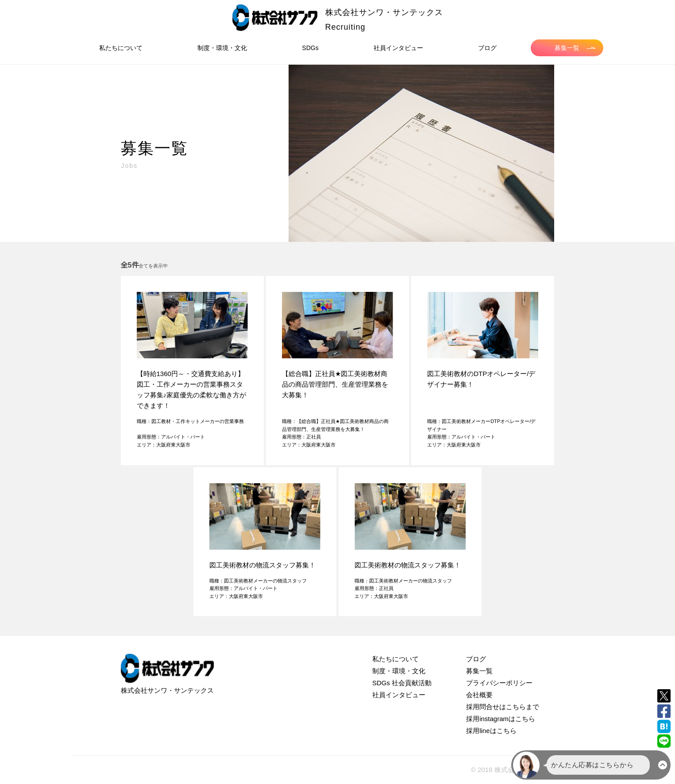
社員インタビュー (398, 48)
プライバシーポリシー (499, 683)
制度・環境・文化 (222, 48)
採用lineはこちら (491, 731)
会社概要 (479, 695)
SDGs (310, 48)
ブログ (487, 48)
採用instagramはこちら (501, 719)
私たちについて (121, 48)
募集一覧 (575, 48)
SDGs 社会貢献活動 (402, 683)
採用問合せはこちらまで (503, 707)
